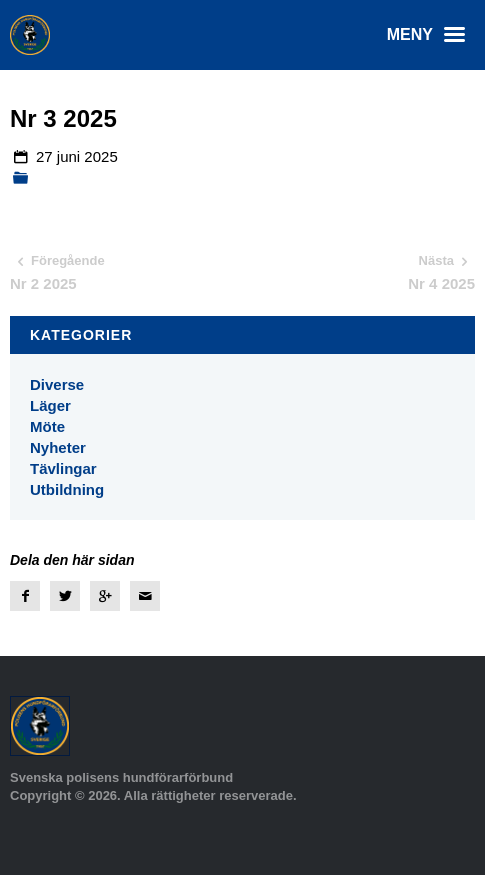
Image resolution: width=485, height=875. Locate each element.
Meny (431, 35)
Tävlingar (63, 468)
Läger (50, 405)
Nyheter (58, 447)
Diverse (57, 384)
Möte (47, 426)
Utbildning (67, 489)
